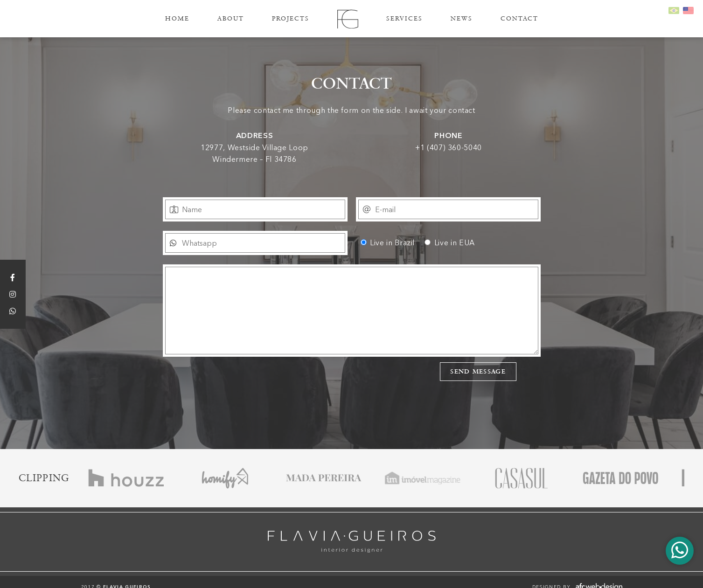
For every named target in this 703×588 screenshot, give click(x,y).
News (462, 18)
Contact (519, 18)
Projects (291, 18)
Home (177, 18)
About (231, 18)
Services (404, 18)
